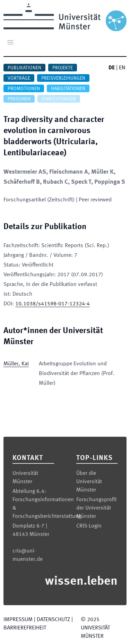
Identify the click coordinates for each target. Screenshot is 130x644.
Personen (19, 99)
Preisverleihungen (63, 78)
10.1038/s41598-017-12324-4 (53, 304)
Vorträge (19, 78)
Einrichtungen (59, 99)
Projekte (63, 68)
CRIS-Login (89, 526)
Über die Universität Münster (89, 482)
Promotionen (24, 89)
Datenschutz (53, 620)
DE (112, 68)
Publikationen (24, 68)
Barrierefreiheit (25, 628)
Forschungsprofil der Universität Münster (96, 508)
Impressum (18, 620)
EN (122, 68)
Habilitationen (68, 89)
